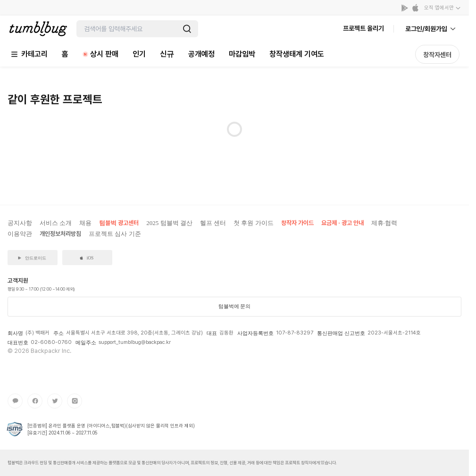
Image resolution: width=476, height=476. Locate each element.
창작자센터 (437, 55)
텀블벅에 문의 (235, 306)
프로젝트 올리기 (363, 28)
